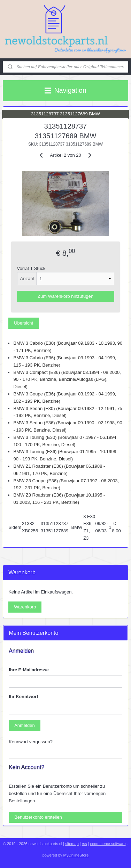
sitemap (72, 844)
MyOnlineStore (76, 855)
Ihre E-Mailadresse (29, 670)
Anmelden (25, 725)
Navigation (65, 90)
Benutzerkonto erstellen (38, 817)
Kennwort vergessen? (31, 742)
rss (84, 844)
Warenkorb (25, 607)
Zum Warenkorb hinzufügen (65, 297)
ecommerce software (108, 844)
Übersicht (24, 323)
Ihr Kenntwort (24, 697)
